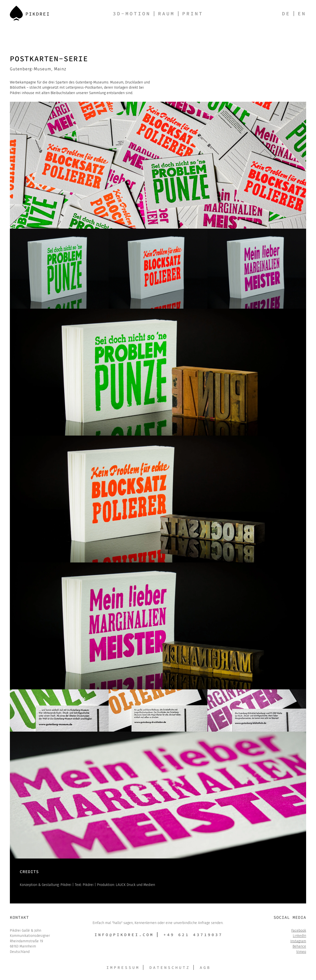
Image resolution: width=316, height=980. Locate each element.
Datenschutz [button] (170, 967)
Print (193, 13)
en (302, 13)
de (286, 13)
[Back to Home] (29, 13)
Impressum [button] (123, 967)
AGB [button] (205, 967)
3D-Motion (132, 13)
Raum (166, 13)
